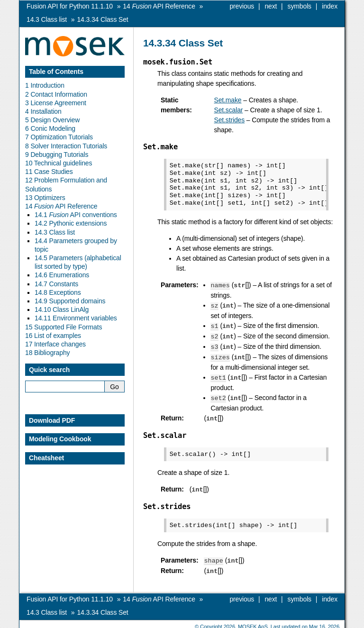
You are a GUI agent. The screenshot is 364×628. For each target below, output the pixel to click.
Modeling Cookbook (60, 439)
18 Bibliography (47, 353)
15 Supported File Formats (64, 327)
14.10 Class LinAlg (62, 309)
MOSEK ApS (253, 621)
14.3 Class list (55, 232)
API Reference (159, 6)
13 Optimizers (45, 198)
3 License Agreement (56, 103)
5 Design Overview (52, 120)
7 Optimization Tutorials (59, 137)
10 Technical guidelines (59, 163)
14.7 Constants (56, 284)
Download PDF (52, 420)
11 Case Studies (49, 172)
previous (242, 6)
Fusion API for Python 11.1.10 (70, 6)
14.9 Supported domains (70, 301)
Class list (47, 19)
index (330, 6)
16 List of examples (53, 336)
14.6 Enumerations (62, 275)
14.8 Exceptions (58, 292)
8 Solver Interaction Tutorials (66, 146)
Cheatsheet (46, 458)
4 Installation (43, 111)
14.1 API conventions (76, 215)
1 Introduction (45, 85)
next (271, 6)
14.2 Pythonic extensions (71, 223)
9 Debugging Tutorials (57, 155)
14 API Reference (61, 206)
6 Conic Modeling (50, 128)
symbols (300, 6)
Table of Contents (56, 72)
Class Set (102, 19)
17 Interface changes (55, 344)
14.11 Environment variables (76, 318)
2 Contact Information (56, 94)
